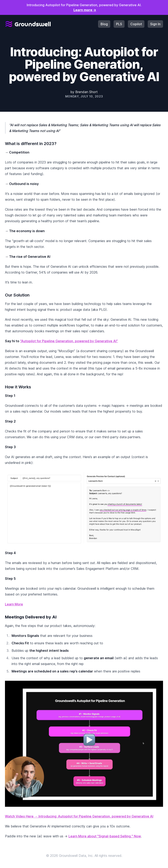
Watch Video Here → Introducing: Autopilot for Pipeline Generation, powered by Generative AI (79, 816)
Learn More (14, 604)
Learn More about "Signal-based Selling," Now (105, 836)
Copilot (136, 24)
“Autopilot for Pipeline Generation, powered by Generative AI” (69, 341)
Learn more (85, 10)
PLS (119, 24)
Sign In (155, 24)
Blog (104, 24)
